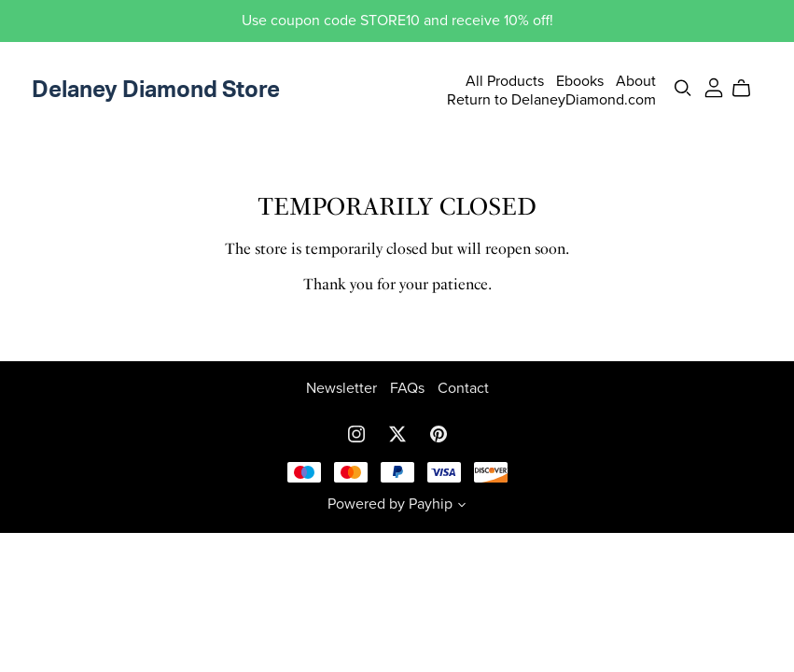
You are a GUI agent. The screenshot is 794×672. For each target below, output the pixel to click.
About (636, 81)
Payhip (431, 504)
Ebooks (580, 81)
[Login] (714, 87)
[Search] (683, 88)
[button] (462, 507)
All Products (505, 81)
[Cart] (749, 89)
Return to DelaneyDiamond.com (551, 99)
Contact (463, 388)
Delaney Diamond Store (156, 91)
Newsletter (343, 388)
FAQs (409, 388)
